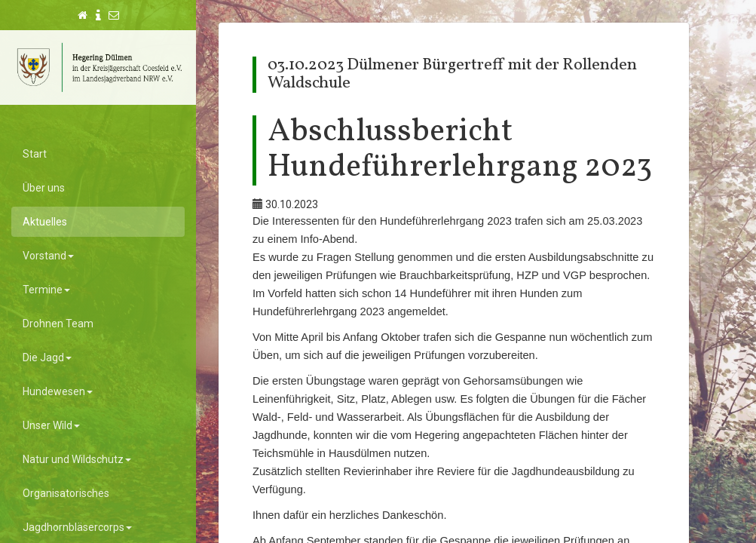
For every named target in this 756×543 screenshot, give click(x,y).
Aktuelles (45, 222)
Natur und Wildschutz (77, 459)
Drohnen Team (58, 324)
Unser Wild (51, 425)
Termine (46, 290)
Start (35, 154)
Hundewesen (58, 391)
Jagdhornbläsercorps (77, 527)
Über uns (44, 188)
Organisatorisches (66, 493)
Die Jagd (47, 357)
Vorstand (48, 256)
